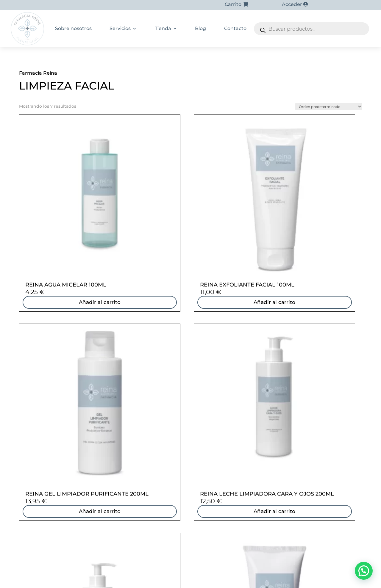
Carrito (233, 4)
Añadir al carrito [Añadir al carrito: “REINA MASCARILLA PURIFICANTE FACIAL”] (146, 385)
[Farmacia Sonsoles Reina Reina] (190, 469)
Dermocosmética (275, 448)
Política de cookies (174, 575)
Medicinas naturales (278, 486)
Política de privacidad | (129, 575)
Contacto (235, 28)
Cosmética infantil (276, 471)
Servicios (120, 28)
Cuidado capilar (273, 463)
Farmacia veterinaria (279, 494)
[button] (364, 571)
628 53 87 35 (69, 440)
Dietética (266, 455)
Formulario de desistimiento (207, 582)
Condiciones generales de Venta (138, 582)
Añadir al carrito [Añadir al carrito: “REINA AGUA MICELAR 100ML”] (59, 240)
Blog (200, 28)
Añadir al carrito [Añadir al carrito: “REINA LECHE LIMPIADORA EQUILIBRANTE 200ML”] (59, 385)
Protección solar (274, 479)
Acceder (292, 4)
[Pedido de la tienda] (329, 107)
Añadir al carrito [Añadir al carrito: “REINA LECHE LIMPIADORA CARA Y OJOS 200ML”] (322, 240)
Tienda (163, 28)
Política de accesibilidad (251, 575)
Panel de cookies (260, 582)
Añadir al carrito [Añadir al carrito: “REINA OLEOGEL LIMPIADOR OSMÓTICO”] (234, 385)
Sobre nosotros (73, 28)
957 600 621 (68, 456)
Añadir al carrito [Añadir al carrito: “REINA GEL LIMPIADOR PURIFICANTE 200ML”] (234, 240)
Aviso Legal (210, 575)
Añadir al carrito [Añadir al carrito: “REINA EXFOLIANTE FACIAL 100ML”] (146, 240)
